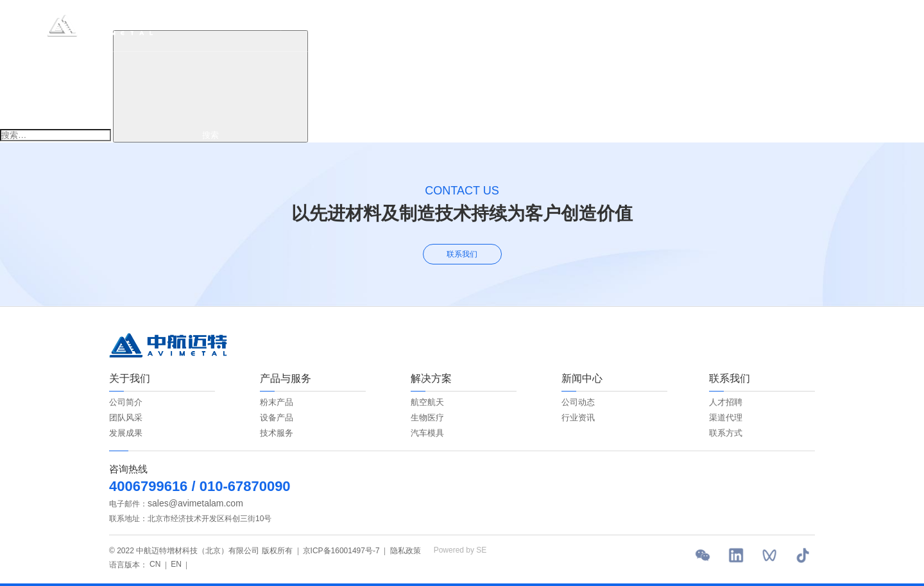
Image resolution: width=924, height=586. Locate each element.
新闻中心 (535, 25)
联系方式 (726, 433)
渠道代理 (726, 418)
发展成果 (126, 433)
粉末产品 (277, 402)
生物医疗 (427, 418)
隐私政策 (406, 551)
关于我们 (318, 25)
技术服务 (277, 433)
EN (846, 25)
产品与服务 (380, 25)
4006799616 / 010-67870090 (200, 486)
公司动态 (578, 402)
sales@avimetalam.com (195, 503)
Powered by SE (460, 550)
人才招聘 (726, 402)
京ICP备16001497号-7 (341, 551)
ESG (488, 25)
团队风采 (126, 418)
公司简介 (126, 402)
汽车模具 (427, 433)
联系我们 (592, 25)
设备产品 (277, 418)
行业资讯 (578, 418)
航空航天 (427, 402)
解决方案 (441, 25)
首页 (272, 25)
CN (824, 25)
